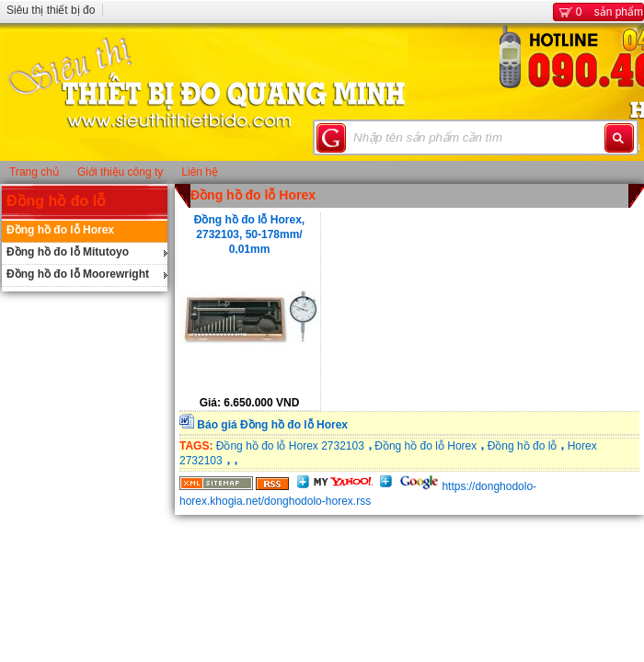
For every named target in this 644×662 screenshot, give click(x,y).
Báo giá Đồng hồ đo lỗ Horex (272, 425)
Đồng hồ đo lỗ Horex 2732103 (290, 446)
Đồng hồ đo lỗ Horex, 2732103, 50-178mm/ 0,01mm (249, 234)
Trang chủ (34, 172)
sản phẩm (598, 12)
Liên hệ (200, 172)
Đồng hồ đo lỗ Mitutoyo (68, 252)
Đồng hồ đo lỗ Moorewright (78, 274)
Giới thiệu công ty (120, 172)
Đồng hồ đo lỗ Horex (60, 230)
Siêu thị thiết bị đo (51, 10)
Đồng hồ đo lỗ (56, 201)
